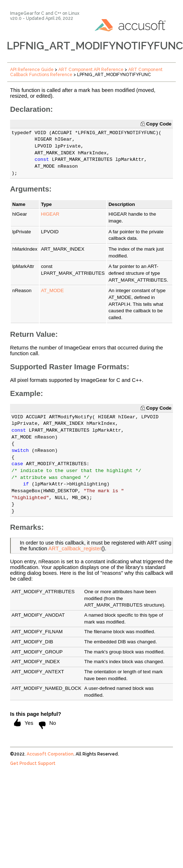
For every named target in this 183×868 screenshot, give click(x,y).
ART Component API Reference (91, 70)
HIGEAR (50, 214)
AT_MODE (52, 290)
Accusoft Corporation (50, 754)
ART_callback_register (75, 548)
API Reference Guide (32, 70)
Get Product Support (33, 763)
